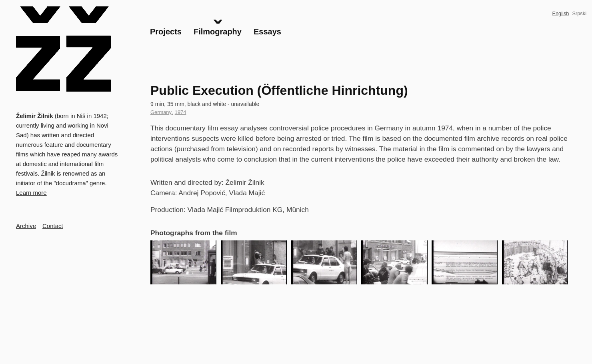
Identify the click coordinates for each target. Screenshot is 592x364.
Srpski (579, 13)
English (560, 13)
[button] (183, 262)
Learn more (31, 193)
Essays (267, 32)
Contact (53, 226)
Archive (26, 226)
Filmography (218, 32)
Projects (166, 32)
